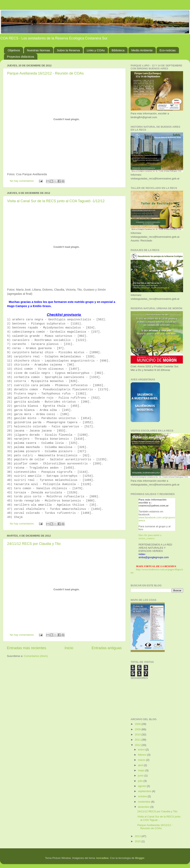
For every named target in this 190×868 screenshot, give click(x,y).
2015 (138, 841)
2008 (138, 724)
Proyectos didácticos (21, 57)
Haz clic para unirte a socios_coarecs (150, 537)
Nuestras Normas (38, 50)
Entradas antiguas (107, 648)
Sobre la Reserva (68, 50)
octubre (143, 796)
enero (142, 750)
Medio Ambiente (142, 50)
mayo (142, 770)
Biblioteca (118, 50)
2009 (138, 729)
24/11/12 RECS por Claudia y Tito (34, 544)
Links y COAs (96, 50)
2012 (138, 745)
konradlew (102, 858)
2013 (138, 836)
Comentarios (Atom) (36, 656)
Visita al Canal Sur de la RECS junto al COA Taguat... (159, 818)
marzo (142, 760)
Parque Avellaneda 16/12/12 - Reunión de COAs (45, 73)
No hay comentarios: (23, 181)
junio (141, 776)
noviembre (145, 802)
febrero (143, 755)
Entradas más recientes (27, 648)
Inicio (69, 648)
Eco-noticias (168, 50)
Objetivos (14, 50)
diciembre (144, 807)
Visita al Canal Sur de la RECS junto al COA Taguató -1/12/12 (56, 201)
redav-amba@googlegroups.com (154, 556)
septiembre (145, 791)
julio (141, 781)
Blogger (140, 858)
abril (141, 765)
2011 (138, 740)
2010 (138, 734)
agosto (142, 786)
